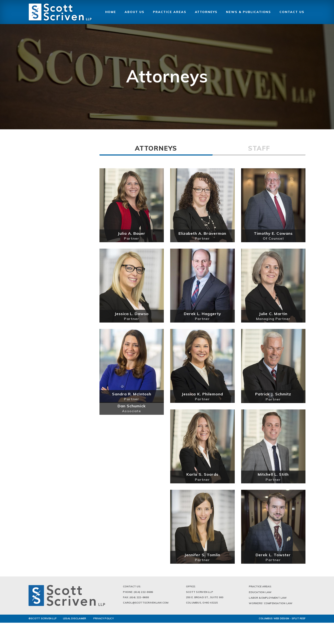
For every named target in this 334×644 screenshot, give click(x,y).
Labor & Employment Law (268, 599)
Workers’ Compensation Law (271, 605)
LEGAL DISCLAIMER (75, 620)
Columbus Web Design (274, 620)
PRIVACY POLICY (104, 620)
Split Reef (299, 620)
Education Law (260, 594)
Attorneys (156, 148)
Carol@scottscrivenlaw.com (146, 604)
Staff (259, 148)
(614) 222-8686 (143, 593)
